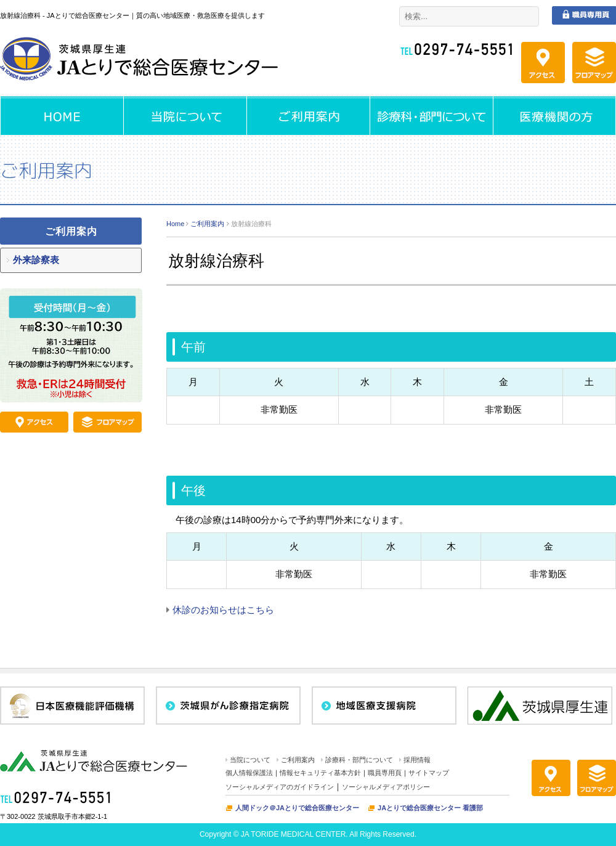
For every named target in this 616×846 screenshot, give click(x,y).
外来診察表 (36, 260)
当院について (250, 760)
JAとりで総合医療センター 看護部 (430, 808)
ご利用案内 (207, 224)
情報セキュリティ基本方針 (320, 773)
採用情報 (417, 760)
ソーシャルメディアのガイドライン (280, 787)
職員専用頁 (385, 773)
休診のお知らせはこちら (223, 610)
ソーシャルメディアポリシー (386, 787)
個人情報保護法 (249, 773)
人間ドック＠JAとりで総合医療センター (297, 808)
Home (175, 224)
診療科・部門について (359, 760)
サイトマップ (429, 773)
